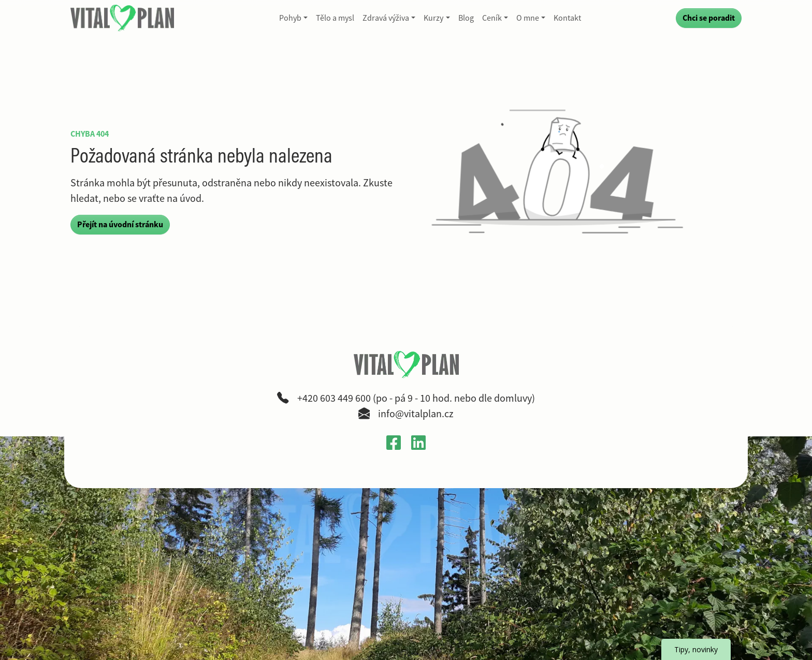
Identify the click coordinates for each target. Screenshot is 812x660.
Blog (466, 18)
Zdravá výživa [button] (386, 18)
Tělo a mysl (335, 18)
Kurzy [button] (433, 18)
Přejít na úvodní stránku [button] (120, 224)
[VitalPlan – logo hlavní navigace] (123, 18)
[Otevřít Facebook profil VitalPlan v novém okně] (394, 442)
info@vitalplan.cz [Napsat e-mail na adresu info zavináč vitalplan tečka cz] (416, 414)
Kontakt (567, 18)
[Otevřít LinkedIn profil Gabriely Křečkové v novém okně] (418, 442)
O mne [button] (528, 18)
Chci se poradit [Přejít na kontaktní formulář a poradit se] (709, 18)
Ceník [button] (492, 18)
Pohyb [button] (290, 18)
